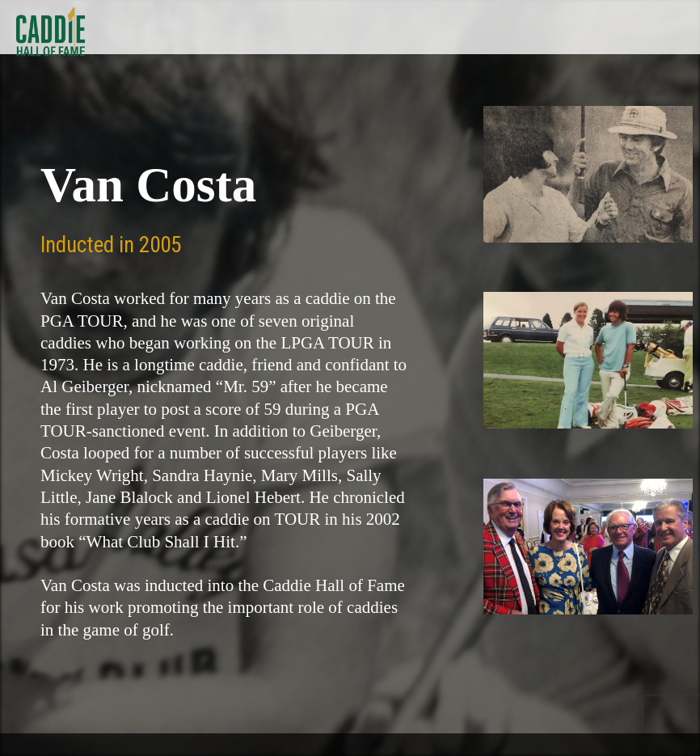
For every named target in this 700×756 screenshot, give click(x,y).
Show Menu (677, 27)
